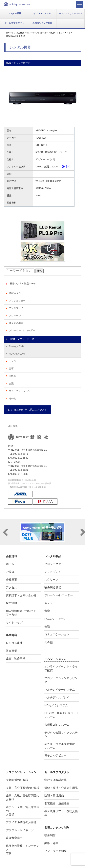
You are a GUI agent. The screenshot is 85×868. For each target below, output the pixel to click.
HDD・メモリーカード (22, 339)
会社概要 (11, 580)
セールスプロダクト (14, 23)
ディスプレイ (16, 308)
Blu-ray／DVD (16, 346)
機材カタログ (16, 293)
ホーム (10, 564)
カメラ (12, 361)
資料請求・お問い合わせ (21, 595)
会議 (11, 384)
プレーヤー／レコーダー (22, 330)
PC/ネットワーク (55, 619)
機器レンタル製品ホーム (23, 284)
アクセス (11, 587)
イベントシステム (42, 13)
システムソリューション (70, 13)
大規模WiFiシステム (57, 725)
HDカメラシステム (56, 705)
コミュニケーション (20, 391)
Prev (5, 532)
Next (83, 532)
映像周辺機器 (16, 323)
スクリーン (15, 316)
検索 (39, 271)
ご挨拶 (10, 572)
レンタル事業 (14, 643)
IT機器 (12, 376)
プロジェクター (17, 301)
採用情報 (11, 603)
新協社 (17, 4)
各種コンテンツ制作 (42, 23)
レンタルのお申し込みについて (27, 410)
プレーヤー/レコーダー (59, 595)
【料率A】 (66, 167)
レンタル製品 (14, 13)
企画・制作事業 (16, 658)
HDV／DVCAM (17, 354)
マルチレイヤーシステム (60, 690)
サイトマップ (14, 623)
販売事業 (11, 651)
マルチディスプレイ (57, 697)
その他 (12, 399)
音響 (11, 369)
